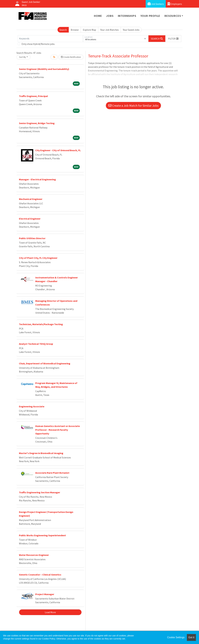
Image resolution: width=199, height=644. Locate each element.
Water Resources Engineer (34, 555)
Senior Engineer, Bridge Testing (37, 123)
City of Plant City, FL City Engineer (38, 258)
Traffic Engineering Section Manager (39, 492)
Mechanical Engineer (31, 199)
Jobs (110, 16)
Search (63, 30)
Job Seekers (156, 4)
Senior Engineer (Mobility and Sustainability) (44, 69)
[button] (173, 39)
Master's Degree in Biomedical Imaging (41, 453)
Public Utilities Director (32, 238)
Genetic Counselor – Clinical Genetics (40, 575)
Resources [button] (173, 16)
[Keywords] (50, 39)
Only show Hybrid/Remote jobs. (38, 44)
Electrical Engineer (30, 219)
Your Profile (150, 16)
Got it (191, 637)
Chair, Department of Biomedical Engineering (45, 363)
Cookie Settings (176, 637)
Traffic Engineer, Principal (33, 96)
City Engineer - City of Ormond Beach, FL (58, 150)
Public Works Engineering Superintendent (42, 535)
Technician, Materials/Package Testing (41, 324)
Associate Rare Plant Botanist (52, 473)
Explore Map (89, 30)
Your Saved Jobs (131, 30)
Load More (50, 612)
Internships (127, 16)
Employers (175, 4)
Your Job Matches (110, 30)
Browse (75, 30)
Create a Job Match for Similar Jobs (133, 105)
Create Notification (71, 57)
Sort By (23, 57)
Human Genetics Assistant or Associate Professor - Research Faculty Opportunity (58, 430)
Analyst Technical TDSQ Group (36, 344)
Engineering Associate (32, 406)
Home (98, 16)
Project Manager (45, 594)
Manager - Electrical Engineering (37, 179)
